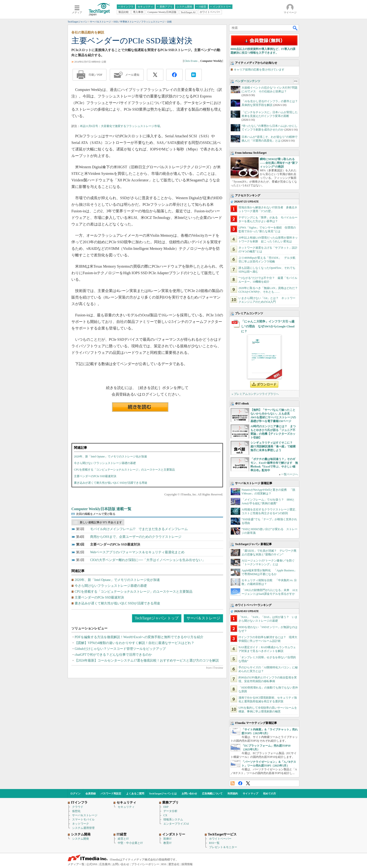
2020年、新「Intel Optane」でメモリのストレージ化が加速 (110, 456)
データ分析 (170, 811)
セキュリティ (126, 807)
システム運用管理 (83, 828)
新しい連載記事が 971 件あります (101, 522)
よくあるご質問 (135, 793)
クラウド (78, 807)
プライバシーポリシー (145, 864)
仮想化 (76, 811)
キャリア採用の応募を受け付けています (259, 70)
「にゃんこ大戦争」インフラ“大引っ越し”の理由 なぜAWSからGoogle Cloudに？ (268, 326)
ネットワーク (81, 824)
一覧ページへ (290, 474)
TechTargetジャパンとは (163, 793)
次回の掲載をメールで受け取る (96, 514)
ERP (166, 807)
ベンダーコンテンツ (248, 81)
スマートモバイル (83, 819)
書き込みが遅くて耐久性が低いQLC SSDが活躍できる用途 (111, 483)
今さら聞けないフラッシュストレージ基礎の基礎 (105, 463)
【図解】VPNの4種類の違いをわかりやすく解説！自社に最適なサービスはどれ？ (134, 643)
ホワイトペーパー (220, 839)
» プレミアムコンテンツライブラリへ (255, 394)
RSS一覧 (214, 843)
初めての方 (270, 793)
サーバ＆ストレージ (203, 618)
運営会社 (174, 864)
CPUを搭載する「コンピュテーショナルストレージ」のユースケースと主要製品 (124, 470)
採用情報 (187, 864)
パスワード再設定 (111, 793)
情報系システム (173, 819)
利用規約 (233, 793)
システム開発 (81, 839)
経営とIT (123, 839)
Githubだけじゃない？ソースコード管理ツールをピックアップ (120, 649)
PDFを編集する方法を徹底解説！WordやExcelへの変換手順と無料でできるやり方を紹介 (139, 637)
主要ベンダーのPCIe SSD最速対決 (95, 476)
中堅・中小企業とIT (130, 843)
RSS (233, 783)
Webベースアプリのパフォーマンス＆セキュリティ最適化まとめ (137, 552)
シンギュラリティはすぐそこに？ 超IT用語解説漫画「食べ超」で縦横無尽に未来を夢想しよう (273, 446)
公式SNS (92, 864)
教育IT (167, 843)
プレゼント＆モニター (223, 847)
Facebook (240, 783)
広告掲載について (212, 793)
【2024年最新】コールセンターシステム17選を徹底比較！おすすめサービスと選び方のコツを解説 (147, 660)
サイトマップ (250, 793)
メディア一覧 (76, 864)
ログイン (75, 793)
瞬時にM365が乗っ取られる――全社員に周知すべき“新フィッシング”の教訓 (279, 163)
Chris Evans (191, 61)
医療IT (167, 839)
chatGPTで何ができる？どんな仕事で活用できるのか (113, 655)
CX (165, 815)
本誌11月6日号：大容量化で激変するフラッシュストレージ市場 (120, 126)
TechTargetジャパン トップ (157, 618)
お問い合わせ (189, 793)
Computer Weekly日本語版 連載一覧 (101, 509)
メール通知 (132, 75)
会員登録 (91, 793)
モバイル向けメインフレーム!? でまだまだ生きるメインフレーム (139, 529)
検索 (295, 28)
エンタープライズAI (176, 824)
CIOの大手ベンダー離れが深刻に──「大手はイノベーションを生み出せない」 (148, 560)
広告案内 (105, 864)
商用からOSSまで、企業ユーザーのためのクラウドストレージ (136, 537)
